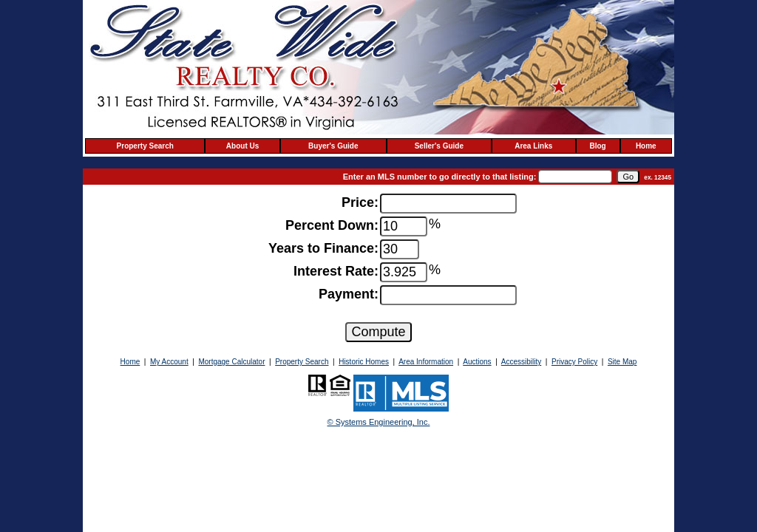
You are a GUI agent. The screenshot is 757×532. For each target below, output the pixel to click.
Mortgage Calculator (231, 362)
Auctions (477, 362)
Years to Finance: (323, 248)
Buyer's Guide (333, 146)
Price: (360, 202)
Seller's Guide (439, 146)
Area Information (426, 362)
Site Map (622, 362)
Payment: (349, 294)
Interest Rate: (336, 271)
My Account (169, 362)
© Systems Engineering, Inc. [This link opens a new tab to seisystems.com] (379, 422)
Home (646, 146)
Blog (598, 146)
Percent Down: (332, 225)
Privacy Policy (574, 362)
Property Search (145, 146)
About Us (242, 146)
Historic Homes (364, 362)
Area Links (533, 146)
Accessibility (521, 362)
